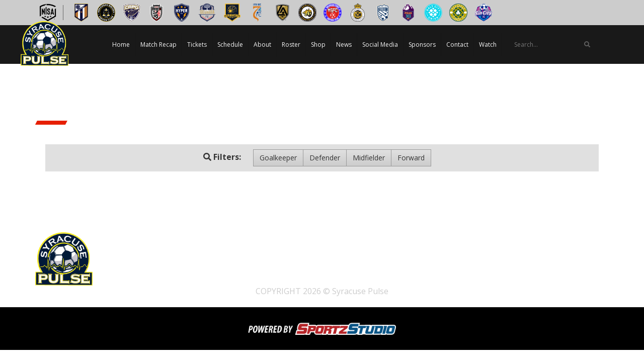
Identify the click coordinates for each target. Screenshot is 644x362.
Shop (318, 44)
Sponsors (422, 44)
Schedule (230, 44)
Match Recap (158, 44)
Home (121, 44)
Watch (488, 44)
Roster (291, 44)
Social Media (380, 44)
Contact (457, 44)
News (344, 44)
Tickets (197, 44)
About (262, 44)
